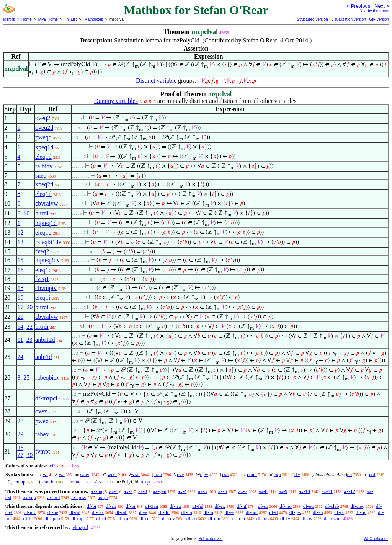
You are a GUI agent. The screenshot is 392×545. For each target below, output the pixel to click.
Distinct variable (156, 81)
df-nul (252, 512)
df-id (101, 518)
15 (20, 260)
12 (20, 233)
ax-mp (97, 491)
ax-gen (159, 491)
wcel (112, 474)
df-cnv (168, 518)
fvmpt (42, 451)
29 (20, 434)
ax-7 (243, 491)
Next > (382, 6)
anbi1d (44, 357)
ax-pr (103, 497)
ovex (41, 411)
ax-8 (263, 491)
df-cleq (357, 506)
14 (20, 327)
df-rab (121, 512)
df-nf (242, 506)
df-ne (53, 512)
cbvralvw (47, 203)
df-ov (307, 518)
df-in (208, 512)
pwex (42, 421)
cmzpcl (146, 482)
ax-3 (143, 491)
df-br (28, 518)
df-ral (75, 512)
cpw (204, 474)
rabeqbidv (47, 378)
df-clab (332, 506)
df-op (361, 512)
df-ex (220, 506)
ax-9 (283, 491)
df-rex (98, 512)
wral (135, 474)
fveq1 (42, 279)
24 (20, 357)
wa (62, 474)
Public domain (211, 539)
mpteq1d (46, 223)
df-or (131, 506)
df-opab (52, 518)
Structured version (312, 19)
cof (372, 474)
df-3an (152, 506)
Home (27, 19)
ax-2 (128, 491)
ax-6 (223, 491)
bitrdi (42, 213)
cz (100, 482)
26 (20, 448)
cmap (20, 482)
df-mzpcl (46, 398)
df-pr (339, 512)
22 (29, 327)
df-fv (285, 518)
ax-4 (182, 491)
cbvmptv (46, 288)
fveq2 (42, 251)
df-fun (263, 518)
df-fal (198, 506)
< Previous (358, 6)
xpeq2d (44, 184)
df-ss (229, 512)
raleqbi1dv (48, 242)
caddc (48, 482)
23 (29, 340)
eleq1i (43, 298)
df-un (187, 512)
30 (29, 455)
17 (20, 307)
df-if (274, 512)
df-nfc (30, 512)
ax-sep (29, 497)
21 (20, 317)
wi (45, 474)
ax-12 (350, 491)
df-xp (122, 518)
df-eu (308, 506)
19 (20, 298)
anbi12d (45, 340)
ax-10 (304, 491)
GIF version (379, 19)
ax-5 (202, 491)
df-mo (286, 506)
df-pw (295, 512)
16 (20, 270)
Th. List (71, 19)
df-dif (164, 512)
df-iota (238, 518)
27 (20, 455)
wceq (85, 474)
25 (26, 378)
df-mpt (78, 518)
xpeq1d (44, 147)
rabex (42, 434)
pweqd (43, 137)
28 (20, 421)
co (350, 474)
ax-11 (327, 491)
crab (158, 474)
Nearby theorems (374, 11)
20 (29, 307)
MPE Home (48, 19)
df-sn (318, 512)
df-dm (214, 518)
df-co (192, 518)
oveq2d (44, 128)
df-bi (91, 506)
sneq (41, 175)
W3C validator (376, 539)
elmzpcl (80, 527)
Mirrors (9, 19)
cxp (277, 474)
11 (20, 340)
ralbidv (44, 166)
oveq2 (43, 118)
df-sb (263, 506)
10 (26, 213)
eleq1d (43, 157)
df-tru (175, 506)
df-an (111, 506)
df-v (143, 512)
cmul (76, 482)
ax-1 (114, 491)
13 (20, 242)
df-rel (145, 518)
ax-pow (79, 497)
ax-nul (53, 497)
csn (225, 474)
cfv (297, 474)
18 (20, 288)
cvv (180, 474)
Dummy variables (116, 101)
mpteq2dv (47, 260)
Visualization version (349, 19)
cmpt (252, 474)
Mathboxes (93, 19)
